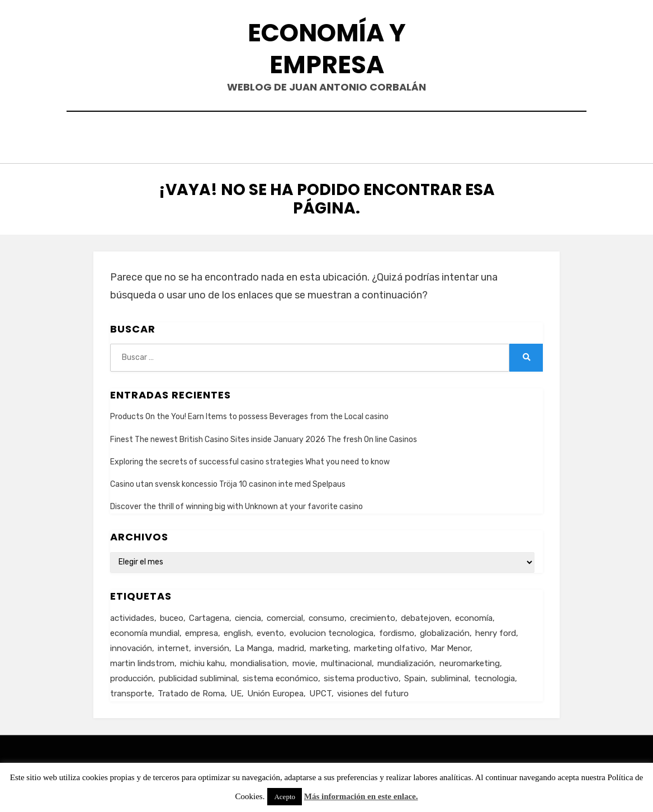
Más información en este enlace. (361, 796)
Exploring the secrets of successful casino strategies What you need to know (250, 459)
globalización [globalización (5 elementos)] (445, 630)
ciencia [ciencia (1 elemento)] (248, 615)
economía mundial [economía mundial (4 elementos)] (145, 630)
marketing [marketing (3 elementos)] (329, 645)
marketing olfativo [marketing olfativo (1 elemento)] (389, 645)
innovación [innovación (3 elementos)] (131, 645)
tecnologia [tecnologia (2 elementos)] (495, 676)
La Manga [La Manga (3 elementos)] (254, 645)
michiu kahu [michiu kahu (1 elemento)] (202, 661)
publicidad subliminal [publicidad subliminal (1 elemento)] (198, 676)
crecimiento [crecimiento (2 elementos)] (373, 615)
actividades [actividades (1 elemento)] (132, 615)
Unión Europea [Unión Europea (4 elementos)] (275, 691)
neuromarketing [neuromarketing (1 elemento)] (470, 661)
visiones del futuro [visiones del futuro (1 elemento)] (373, 691)
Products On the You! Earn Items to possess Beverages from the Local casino (249, 414)
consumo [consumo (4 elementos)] (326, 615)
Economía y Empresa (327, 49)
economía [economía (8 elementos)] (474, 615)
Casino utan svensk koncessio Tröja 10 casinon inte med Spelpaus (228, 481)
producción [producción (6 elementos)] (132, 676)
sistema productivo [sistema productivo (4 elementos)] (361, 676)
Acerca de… (421, 136)
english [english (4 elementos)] (237, 630)
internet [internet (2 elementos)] (173, 645)
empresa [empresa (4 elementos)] (202, 630)
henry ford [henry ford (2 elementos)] (496, 630)
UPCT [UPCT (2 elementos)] (320, 691)
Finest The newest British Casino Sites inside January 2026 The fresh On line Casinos (264, 437)
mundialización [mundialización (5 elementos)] (406, 661)
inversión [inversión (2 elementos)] (212, 645)
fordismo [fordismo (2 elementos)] (397, 630)
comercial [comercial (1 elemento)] (285, 615)
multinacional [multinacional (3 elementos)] (346, 661)
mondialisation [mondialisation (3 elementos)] (259, 661)
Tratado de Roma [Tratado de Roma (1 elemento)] (191, 691)
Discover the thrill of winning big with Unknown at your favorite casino (236, 504)
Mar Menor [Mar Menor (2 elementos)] (450, 645)
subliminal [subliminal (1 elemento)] (450, 676)
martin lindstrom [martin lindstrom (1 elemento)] (142, 661)
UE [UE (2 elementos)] (236, 691)
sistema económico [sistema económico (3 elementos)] (280, 676)
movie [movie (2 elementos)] (304, 661)
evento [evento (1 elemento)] (270, 630)
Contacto (276, 136)
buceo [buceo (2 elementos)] (172, 615)
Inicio (219, 136)
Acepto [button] (285, 797)
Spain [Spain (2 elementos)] (415, 676)
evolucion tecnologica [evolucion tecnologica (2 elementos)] (332, 630)
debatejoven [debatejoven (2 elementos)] (425, 615)
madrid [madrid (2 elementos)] (291, 645)
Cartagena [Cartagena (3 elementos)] (209, 615)
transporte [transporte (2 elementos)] (131, 691)
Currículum (347, 136)
